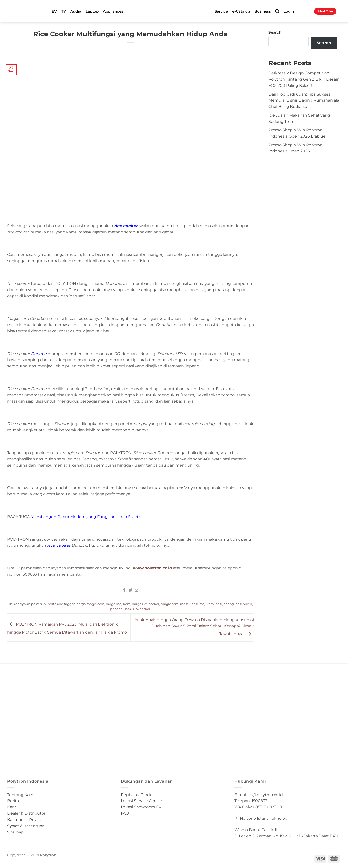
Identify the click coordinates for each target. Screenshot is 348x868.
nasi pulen (244, 604)
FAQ (125, 813)
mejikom (207, 604)
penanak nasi (121, 609)
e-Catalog (241, 11)
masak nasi (189, 604)
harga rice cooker (146, 604)
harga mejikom (118, 604)
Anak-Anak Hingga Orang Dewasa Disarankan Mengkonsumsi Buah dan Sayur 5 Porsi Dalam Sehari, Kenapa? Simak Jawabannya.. (194, 626)
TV (64, 11)
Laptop (92, 11)
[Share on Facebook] (124, 590)
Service (221, 11)
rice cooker (59, 545)
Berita (51, 604)
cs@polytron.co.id (266, 795)
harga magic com (90, 604)
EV (54, 11)
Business (263, 11)
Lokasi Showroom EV (141, 807)
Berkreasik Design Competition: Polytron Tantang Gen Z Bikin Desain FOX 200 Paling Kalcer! (304, 79)
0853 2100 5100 (267, 807)
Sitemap (15, 832)
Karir (12, 807)
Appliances (113, 11)
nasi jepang (225, 604)
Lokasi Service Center (141, 801)
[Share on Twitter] (130, 590)
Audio (76, 11)
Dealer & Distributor (26, 813)
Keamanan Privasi (24, 819)
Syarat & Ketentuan (26, 826)
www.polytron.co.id (152, 568)
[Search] (277, 11)
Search (275, 32)
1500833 (259, 801)
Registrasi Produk (138, 795)
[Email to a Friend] (136, 590)
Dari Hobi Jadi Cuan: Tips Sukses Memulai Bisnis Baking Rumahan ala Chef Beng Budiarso (304, 100)
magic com (170, 604)
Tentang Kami (21, 795)
